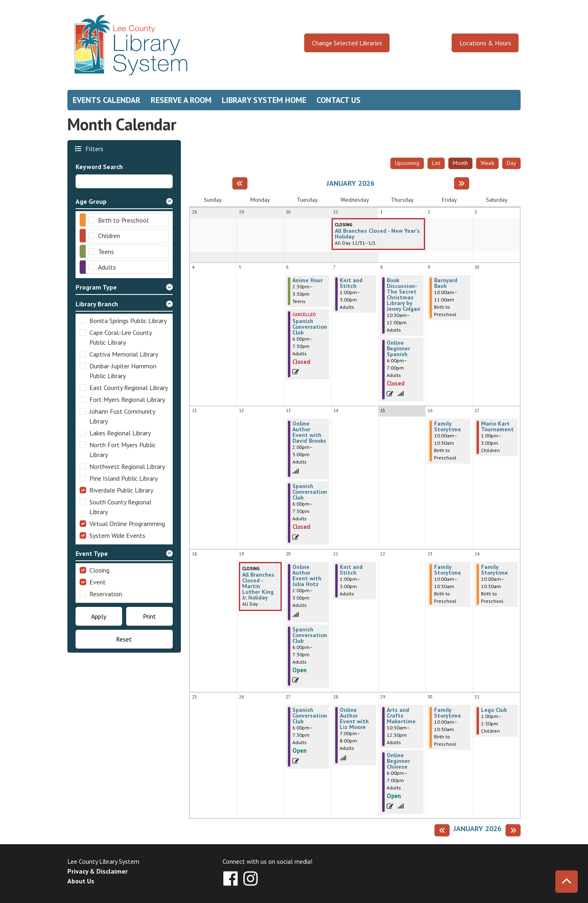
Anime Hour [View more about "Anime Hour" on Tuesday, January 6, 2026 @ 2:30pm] (307, 280)
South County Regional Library (120, 507)
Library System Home (264, 100)
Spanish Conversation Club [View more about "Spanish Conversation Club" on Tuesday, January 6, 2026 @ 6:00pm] (310, 327)
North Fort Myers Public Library (122, 450)
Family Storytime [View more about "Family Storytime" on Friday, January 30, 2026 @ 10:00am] (448, 713)
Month (460, 163)
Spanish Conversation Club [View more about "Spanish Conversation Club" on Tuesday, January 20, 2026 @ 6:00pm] (310, 635)
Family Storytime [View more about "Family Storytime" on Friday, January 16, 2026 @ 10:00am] (448, 426)
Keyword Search (99, 167)
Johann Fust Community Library (122, 416)
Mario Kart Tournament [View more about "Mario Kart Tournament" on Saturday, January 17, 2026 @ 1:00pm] (497, 426)
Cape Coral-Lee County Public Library (120, 337)
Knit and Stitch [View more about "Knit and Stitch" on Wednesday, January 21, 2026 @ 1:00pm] (351, 570)
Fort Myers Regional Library (127, 399)
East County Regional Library (129, 388)
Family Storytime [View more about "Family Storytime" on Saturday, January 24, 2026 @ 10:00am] (494, 570)
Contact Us (339, 100)
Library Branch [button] (97, 304)
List (436, 163)
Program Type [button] (96, 287)
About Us (81, 881)
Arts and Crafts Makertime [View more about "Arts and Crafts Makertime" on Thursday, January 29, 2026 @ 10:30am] (401, 716)
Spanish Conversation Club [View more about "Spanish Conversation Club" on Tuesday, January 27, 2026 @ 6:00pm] (310, 716)
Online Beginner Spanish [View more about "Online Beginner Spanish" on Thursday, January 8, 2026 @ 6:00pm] (398, 348)
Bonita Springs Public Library (128, 321)
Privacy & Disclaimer (98, 871)
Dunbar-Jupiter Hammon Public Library (123, 371)
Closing (99, 570)
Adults (107, 267)
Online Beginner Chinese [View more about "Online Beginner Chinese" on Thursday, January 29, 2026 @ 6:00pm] (398, 761)
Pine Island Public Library (124, 478)
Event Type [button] (92, 553)
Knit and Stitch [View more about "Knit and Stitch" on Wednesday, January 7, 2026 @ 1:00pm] (351, 283)
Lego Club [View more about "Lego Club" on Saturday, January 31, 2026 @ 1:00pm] (494, 710)
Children (109, 236)
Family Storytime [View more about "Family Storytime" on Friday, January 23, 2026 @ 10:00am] (448, 570)
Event (98, 582)
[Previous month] (240, 183)
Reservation (106, 594)
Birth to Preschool (123, 220)
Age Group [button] (91, 201)
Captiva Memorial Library (124, 354)
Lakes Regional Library (120, 433)
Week (487, 163)
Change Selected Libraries (347, 43)
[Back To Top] (567, 882)
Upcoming (407, 163)
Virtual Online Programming (127, 524)
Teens (106, 252)
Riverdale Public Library (121, 490)
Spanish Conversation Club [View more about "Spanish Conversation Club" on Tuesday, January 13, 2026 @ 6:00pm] (310, 492)
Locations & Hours (485, 43)
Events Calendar (107, 100)
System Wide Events (117, 535)
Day (511, 163)
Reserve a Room (181, 100)
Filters (93, 148)
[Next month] (462, 183)
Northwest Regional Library (127, 466)
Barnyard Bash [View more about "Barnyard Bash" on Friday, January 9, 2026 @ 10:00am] (446, 283)
